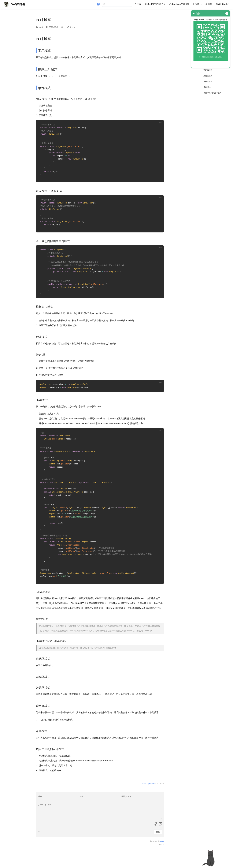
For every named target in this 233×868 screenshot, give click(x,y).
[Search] (117, 4)
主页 (138, 4)
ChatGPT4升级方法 (155, 4)
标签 (209, 4)
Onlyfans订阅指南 (179, 4)
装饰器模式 (208, 76)
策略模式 (207, 87)
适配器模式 (208, 70)
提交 (158, 843)
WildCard (223, 4)
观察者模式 (208, 82)
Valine (162, 853)
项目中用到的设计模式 (212, 93)
